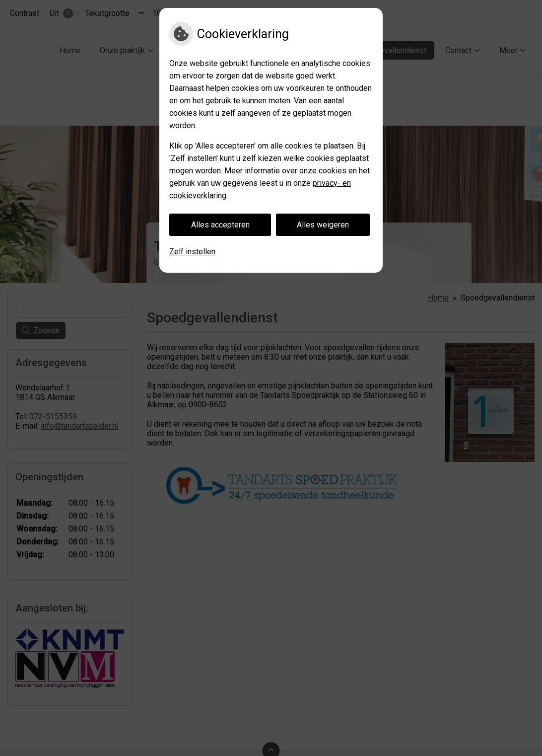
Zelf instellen (192, 252)
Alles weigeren (323, 225)
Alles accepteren (220, 225)
